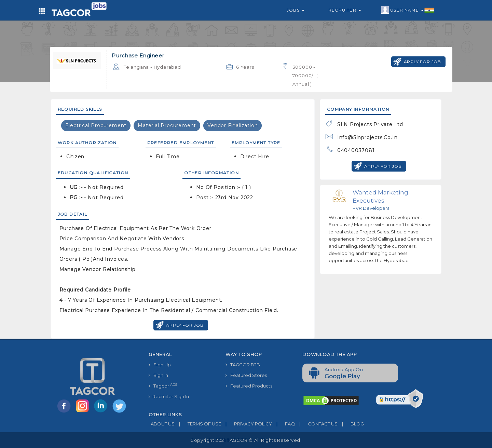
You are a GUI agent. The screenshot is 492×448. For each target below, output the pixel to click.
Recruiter (345, 10)
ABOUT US (162, 424)
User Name (408, 10)
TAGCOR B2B (243, 365)
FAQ (283, 424)
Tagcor (163, 386)
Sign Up (160, 365)
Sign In (158, 375)
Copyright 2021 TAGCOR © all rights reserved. (246, 440)
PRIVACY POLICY (247, 424)
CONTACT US (316, 424)
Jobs (296, 10)
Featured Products (249, 386)
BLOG (351, 424)
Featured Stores (246, 375)
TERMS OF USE (198, 424)
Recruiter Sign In (169, 396)
